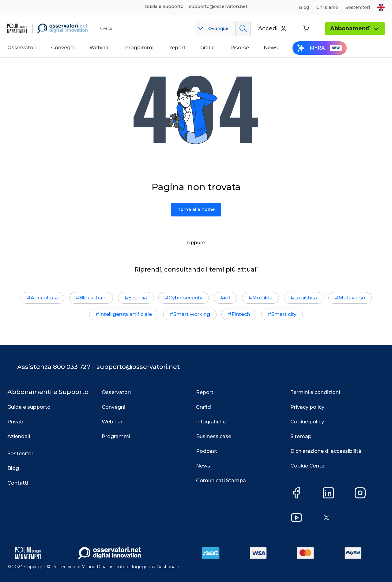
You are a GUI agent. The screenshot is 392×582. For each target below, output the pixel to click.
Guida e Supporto (164, 6)
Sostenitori (358, 7)
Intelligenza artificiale (126, 314)
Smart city (284, 314)
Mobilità (262, 298)
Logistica (305, 298)
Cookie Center (308, 466)
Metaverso (352, 298)
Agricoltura (44, 298)
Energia (138, 298)
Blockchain (93, 298)
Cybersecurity (185, 298)
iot (227, 298)
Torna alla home (196, 209)
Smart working (192, 314)
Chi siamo (327, 7)
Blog (304, 7)
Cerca (243, 28)
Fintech (241, 314)
